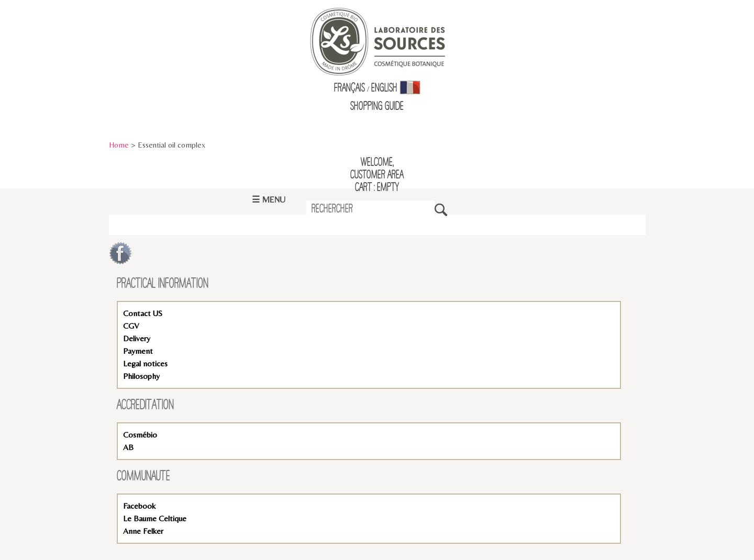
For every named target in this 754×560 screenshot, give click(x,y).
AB (128, 447)
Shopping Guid (375, 107)
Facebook (139, 506)
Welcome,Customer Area (377, 169)
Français (350, 88)
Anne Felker (143, 531)
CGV (131, 326)
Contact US (143, 313)
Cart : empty (377, 188)
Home (119, 145)
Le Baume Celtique (155, 518)
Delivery (137, 338)
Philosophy (141, 376)
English (384, 88)
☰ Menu (269, 200)
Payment (138, 351)
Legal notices (145, 363)
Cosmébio (140, 435)
